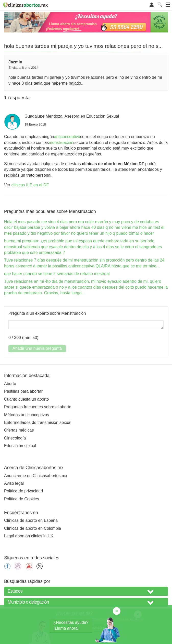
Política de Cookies (22, 499)
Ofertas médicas (19, 430)
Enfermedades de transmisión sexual (38, 422)
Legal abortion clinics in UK (29, 536)
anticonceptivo (67, 137)
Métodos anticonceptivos (27, 415)
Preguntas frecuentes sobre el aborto (38, 407)
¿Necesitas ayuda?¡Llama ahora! (71, 625)
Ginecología (15, 438)
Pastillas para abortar (23, 391)
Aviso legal (14, 483)
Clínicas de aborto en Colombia (33, 528)
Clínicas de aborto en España (31, 520)
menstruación (61, 143)
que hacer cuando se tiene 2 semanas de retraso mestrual (57, 274)
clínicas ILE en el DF (30, 185)
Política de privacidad (23, 491)
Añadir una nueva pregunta (37, 348)
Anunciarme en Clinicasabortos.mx (36, 476)
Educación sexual (20, 446)
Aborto (10, 384)
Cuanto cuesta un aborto (26, 399)
